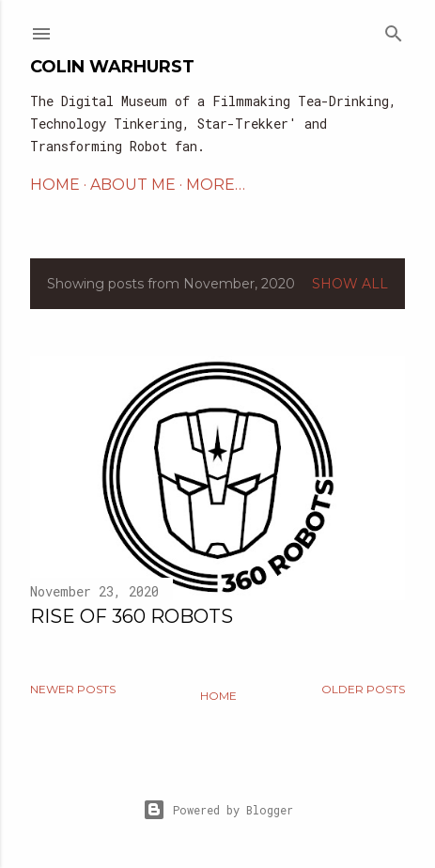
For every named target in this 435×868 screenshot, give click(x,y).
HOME (55, 185)
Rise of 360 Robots (132, 616)
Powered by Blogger (218, 810)
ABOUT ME (133, 185)
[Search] (394, 30)
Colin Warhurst (112, 67)
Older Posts (363, 689)
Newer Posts (73, 689)
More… (216, 185)
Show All (350, 284)
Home (218, 696)
